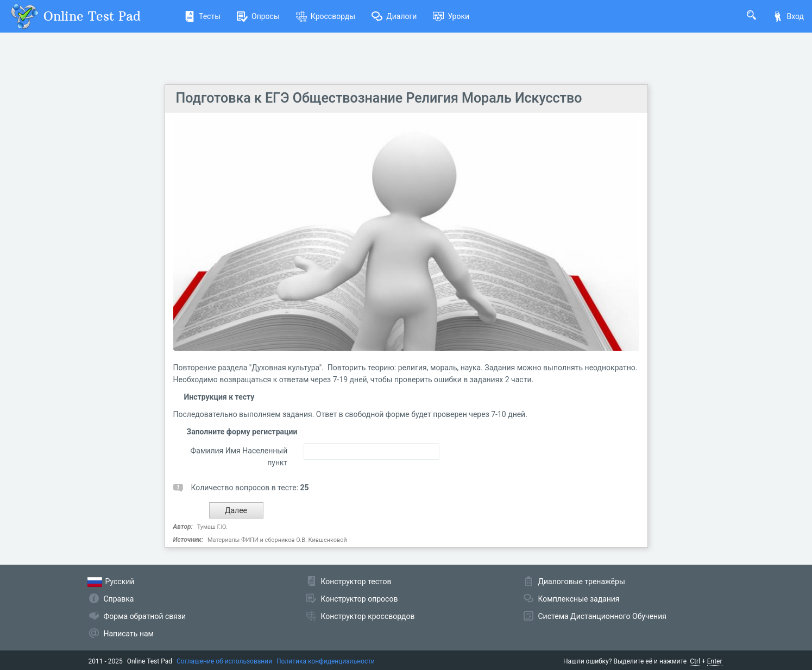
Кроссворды (326, 16)
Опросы (258, 16)
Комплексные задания (579, 599)
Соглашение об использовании (224, 661)
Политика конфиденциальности (326, 661)
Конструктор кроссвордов (368, 616)
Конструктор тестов (356, 581)
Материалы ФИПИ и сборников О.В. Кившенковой (277, 540)
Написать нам (129, 634)
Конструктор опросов (360, 599)
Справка (119, 599)
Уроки (451, 16)
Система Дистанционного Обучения (602, 616)
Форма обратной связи (145, 616)
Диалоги (394, 16)
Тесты (202, 16)
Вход (788, 16)
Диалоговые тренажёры (582, 581)
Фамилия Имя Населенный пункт (239, 457)
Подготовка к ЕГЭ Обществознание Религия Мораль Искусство (379, 98)
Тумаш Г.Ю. (213, 527)
